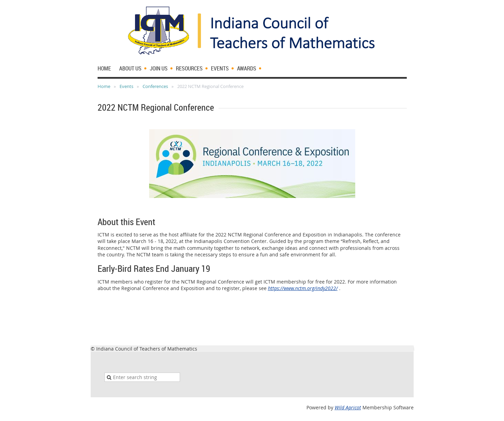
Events (126, 86)
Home (104, 86)
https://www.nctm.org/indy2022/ (303, 288)
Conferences (155, 86)
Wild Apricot (348, 407)
